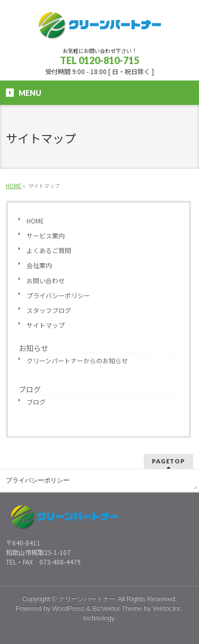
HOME (35, 221)
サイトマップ (46, 325)
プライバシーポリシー (58, 295)
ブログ (30, 389)
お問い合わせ (46, 280)
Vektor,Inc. (168, 609)
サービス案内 (46, 235)
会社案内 (39, 265)
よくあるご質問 (49, 250)
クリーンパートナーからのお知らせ (77, 360)
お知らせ (33, 348)
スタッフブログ (49, 310)
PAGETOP (168, 461)
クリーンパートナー (87, 599)
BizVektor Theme (117, 609)
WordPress (68, 609)
